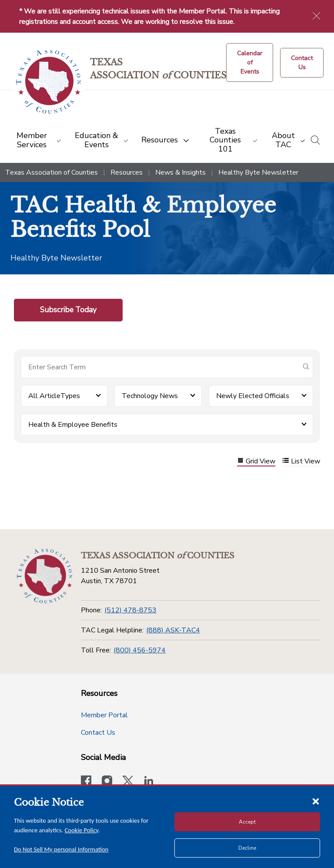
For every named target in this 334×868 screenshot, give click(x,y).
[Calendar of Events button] (250, 62)
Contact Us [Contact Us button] (98, 733)
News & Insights (180, 172)
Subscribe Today (68, 310)
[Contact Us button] (302, 63)
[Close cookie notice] (316, 801)
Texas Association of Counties (52, 172)
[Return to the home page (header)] (48, 82)
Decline (247, 848)
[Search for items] (160, 367)
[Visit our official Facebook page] (86, 782)
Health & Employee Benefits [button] (73, 425)
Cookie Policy (82, 830)
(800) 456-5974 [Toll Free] (140, 650)
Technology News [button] (150, 396)
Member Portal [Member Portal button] (104, 715)
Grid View (256, 461)
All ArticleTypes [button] (54, 396)
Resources (127, 172)
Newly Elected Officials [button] (253, 396)
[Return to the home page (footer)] (45, 576)
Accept (247, 822)
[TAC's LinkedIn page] (149, 782)
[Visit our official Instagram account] (107, 782)
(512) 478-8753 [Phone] (130, 610)
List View (301, 461)
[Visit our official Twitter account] (128, 782)
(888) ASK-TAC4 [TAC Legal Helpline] (173, 630)
